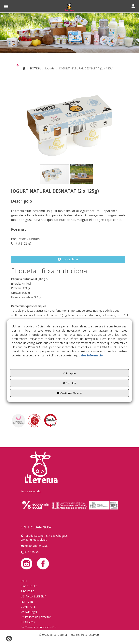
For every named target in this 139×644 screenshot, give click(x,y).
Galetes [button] (28, 622)
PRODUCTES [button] (29, 586)
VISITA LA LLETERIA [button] (34, 596)
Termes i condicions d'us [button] (39, 627)
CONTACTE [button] (28, 607)
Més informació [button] (92, 355)
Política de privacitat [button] (36, 617)
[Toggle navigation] (133, 7)
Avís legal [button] (29, 612)
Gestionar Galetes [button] (70, 393)
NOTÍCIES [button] (27, 601)
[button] (69, 7)
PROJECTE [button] (27, 591)
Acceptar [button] (69, 373)
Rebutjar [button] (69, 383)
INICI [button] (24, 581)
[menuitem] (69, 581)
